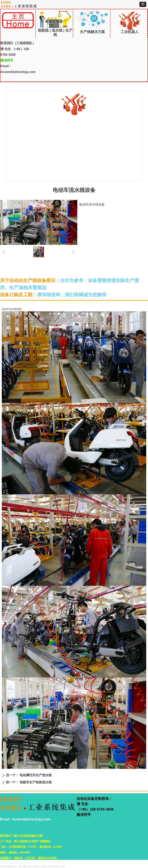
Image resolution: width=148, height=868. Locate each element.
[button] (143, 4)
